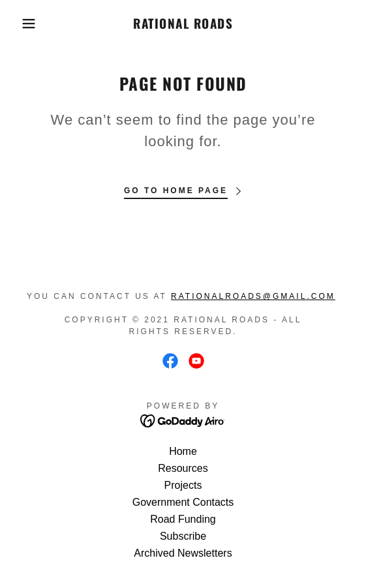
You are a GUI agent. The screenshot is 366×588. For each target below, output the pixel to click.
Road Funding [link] (183, 519)
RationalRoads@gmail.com (253, 296)
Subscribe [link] (183, 536)
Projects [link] (183, 485)
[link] (183, 23)
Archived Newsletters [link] (183, 553)
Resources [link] (183, 468)
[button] (25, 23)
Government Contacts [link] (183, 502)
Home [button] (183, 451)
